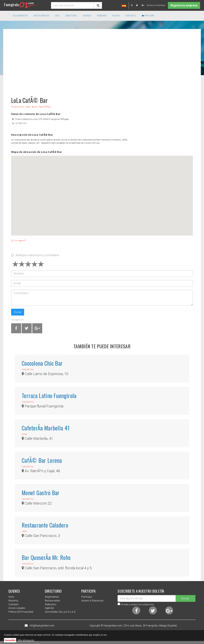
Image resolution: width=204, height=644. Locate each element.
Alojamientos (52, 597)
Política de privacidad (21, 612)
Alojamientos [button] (20, 16)
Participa (148, 16)
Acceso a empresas (156, 5)
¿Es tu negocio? (18, 240)
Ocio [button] (57, 16)
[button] (102, 192)
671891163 (21, 123)
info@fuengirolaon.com (42, 626)
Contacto (131, 16)
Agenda (87, 16)
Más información (26, 640)
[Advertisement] (102, 61)
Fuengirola (22, 4)
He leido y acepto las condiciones (137, 604)
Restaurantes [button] (41, 16)
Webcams (102, 16)
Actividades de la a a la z (60, 612)
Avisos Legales (17, 608)
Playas (116, 16)
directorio (71, 16)
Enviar (18, 312)
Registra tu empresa (184, 5)
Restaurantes (52, 601)
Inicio (11, 597)
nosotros (13, 601)
